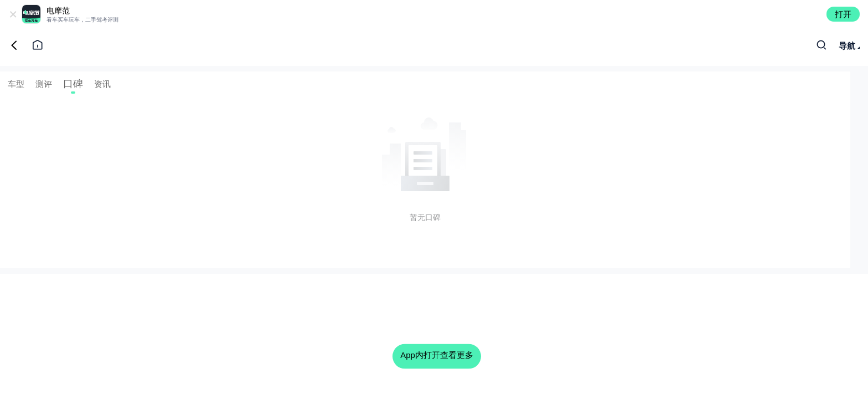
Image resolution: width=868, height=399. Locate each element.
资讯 (102, 84)
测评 (44, 84)
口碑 (73, 84)
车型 (16, 84)
